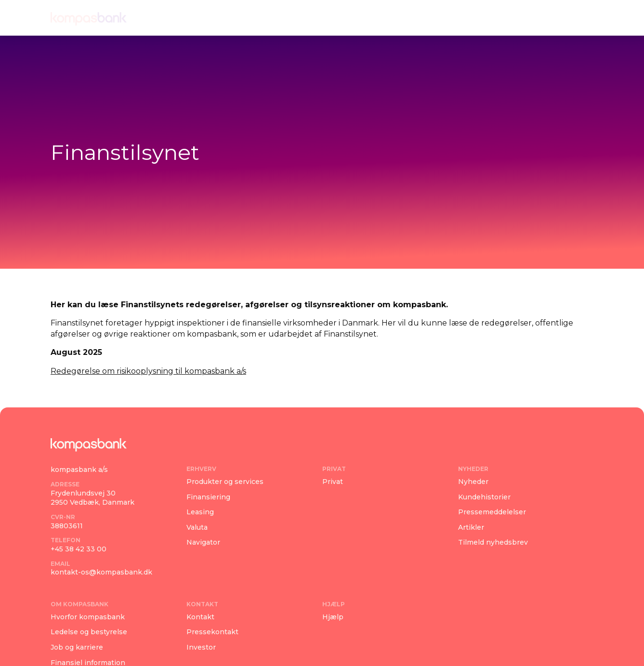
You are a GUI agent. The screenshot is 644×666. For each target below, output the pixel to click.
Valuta (197, 527)
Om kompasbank (399, 18)
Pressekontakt (212, 632)
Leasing (200, 512)
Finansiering (208, 497)
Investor (201, 647)
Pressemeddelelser (492, 512)
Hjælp (520, 18)
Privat (277, 18)
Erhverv (232, 18)
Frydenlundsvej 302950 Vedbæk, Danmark (92, 498)
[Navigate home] (89, 18)
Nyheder (325, 18)
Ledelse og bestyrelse (89, 632)
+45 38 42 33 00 (79, 549)
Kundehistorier (484, 497)
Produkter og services (225, 482)
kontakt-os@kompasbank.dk (101, 572)
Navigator (203, 542)
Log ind (568, 18)
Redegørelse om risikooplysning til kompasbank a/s (148, 371)
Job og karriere (77, 647)
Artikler (471, 527)
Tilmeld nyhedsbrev (493, 542)
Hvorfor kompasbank (88, 617)
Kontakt (473, 18)
